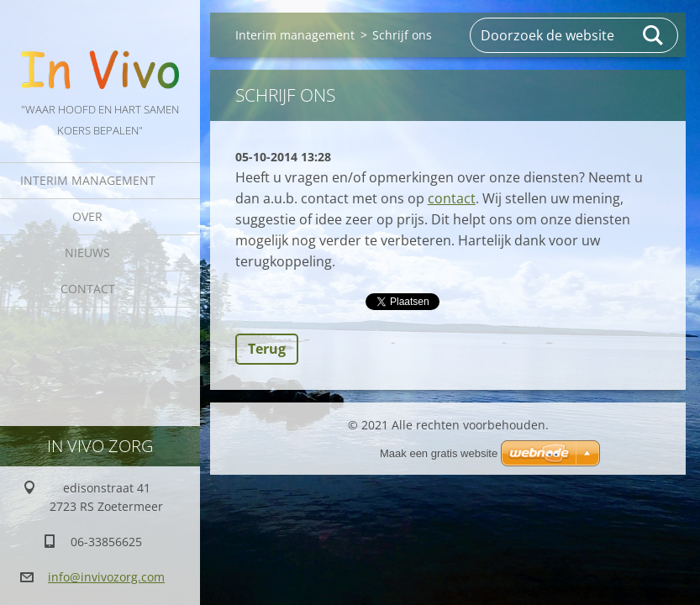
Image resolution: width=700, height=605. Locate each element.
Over (87, 216)
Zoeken (654, 35)
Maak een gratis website (439, 453)
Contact (88, 289)
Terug (267, 349)
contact (452, 198)
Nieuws (87, 253)
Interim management (88, 180)
